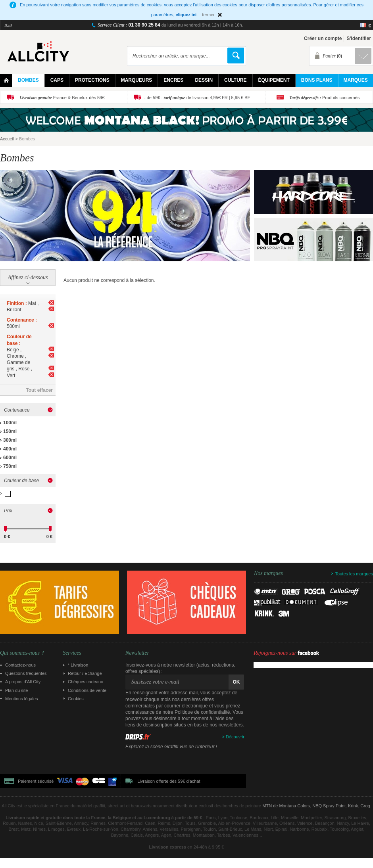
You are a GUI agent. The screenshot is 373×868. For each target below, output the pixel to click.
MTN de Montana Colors (286, 806)
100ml (10, 423)
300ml (10, 440)
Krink (353, 806)
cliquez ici (186, 15)
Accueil (7, 139)
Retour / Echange (85, 673)
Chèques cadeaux (86, 682)
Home (6, 80)
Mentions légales (22, 699)
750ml (10, 466)
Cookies (76, 699)
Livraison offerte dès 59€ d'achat (169, 781)
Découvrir (235, 737)
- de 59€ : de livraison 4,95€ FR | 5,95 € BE (197, 98)
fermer (208, 15)
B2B (8, 25)
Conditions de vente (87, 690)
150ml (10, 431)
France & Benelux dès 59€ (62, 98)
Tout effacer (39, 390)
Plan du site (16, 690)
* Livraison (78, 665)
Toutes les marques (354, 574)
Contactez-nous (20, 665)
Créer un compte (323, 38)
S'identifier (359, 38)
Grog (365, 806)
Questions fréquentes (26, 673)
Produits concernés (324, 98)
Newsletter (137, 653)
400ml (10, 449)
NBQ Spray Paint (329, 806)
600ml (10, 458)
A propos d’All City (23, 682)
